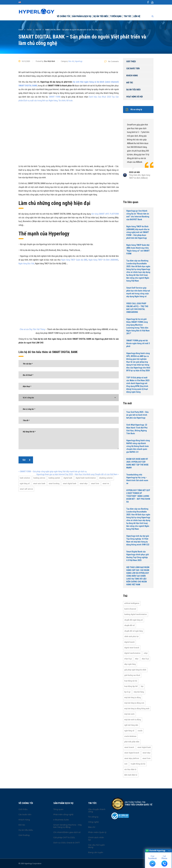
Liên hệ (137, 16)
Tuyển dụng (116, 16)
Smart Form (95, 483)
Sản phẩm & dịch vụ (81, 16)
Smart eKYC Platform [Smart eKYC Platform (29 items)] (132, 758)
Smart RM (106, 483)
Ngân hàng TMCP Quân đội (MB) (74, 260)
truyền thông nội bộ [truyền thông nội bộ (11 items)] (138, 764)
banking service (39, 478)
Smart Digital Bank (70, 483)
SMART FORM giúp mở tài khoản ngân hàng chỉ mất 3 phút (138, 343)
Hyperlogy (79, 61)
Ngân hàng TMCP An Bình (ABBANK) (103, 260)
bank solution (25, 478)
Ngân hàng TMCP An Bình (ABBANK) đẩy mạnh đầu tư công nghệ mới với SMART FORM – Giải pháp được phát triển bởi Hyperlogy (138, 232)
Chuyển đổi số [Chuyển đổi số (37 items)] (130, 625)
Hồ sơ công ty (134, 110)
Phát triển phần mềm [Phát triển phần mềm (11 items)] (132, 742)
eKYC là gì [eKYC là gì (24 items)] (145, 659)
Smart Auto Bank (39, 483)
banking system (54, 478)
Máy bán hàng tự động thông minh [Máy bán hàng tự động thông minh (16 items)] (137, 709)
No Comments (112, 61)
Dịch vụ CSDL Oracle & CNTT (67, 843)
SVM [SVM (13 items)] (126, 764)
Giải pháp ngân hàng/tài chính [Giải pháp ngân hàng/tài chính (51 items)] (135, 670)
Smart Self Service (26, 489)
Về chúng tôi (63, 16)
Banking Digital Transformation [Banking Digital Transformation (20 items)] (136, 614)
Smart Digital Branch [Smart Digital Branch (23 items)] (132, 753)
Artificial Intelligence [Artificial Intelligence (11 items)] (132, 603)
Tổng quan (58, 809)
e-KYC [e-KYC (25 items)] (146, 653)
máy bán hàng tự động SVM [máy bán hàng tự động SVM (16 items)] (134, 703)
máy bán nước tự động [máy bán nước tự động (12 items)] (133, 720)
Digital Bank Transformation (86, 478)
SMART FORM (54, 97)
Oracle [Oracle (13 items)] (140, 731)
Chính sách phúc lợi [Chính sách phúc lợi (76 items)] (131, 636)
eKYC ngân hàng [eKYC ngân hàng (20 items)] (130, 664)
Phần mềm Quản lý (97, 832)
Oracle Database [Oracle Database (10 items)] (130, 736)
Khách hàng (132, 76)
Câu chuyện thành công (97, 810)
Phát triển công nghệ (63, 814)
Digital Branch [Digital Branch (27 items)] (129, 642)
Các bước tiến (133, 69)
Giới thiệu (131, 61)
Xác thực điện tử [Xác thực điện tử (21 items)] (130, 769)
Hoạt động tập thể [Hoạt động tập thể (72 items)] (131, 686)
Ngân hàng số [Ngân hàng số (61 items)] (129, 731)
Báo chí (71, 61)
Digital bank (68, 478)
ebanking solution (106, 478)
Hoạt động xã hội (135, 97)
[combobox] (69, 398)
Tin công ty (93, 817)
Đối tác (130, 83)
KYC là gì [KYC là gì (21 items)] (127, 692)
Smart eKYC (84, 483)
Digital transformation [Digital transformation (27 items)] (132, 653)
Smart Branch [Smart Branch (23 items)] (129, 747)
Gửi (26, 460)
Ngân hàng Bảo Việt (26, 264)
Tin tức (127, 16)
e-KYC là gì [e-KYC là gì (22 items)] (128, 659)
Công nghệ (93, 822)
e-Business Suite (61, 820)
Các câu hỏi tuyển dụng (96, 846)
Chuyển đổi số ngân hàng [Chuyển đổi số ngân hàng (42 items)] (134, 631)
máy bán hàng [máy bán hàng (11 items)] (139, 692)
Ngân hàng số (25, 483)
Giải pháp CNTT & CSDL (64, 837)
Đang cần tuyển (96, 852)
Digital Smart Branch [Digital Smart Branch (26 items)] (132, 648)
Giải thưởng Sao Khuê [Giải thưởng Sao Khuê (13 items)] (132, 675)
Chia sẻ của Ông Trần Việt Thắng (32, 329)
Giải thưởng (24, 835)
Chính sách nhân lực (96, 839)
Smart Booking (54, 483)
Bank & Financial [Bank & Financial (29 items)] (130, 609)
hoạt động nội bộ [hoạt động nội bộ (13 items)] (131, 681)
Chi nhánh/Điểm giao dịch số (67, 832)
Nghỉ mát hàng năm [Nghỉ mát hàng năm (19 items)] (131, 725)
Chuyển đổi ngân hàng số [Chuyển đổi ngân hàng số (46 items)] (134, 620)
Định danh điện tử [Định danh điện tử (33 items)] (131, 775)
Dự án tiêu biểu (101, 16)
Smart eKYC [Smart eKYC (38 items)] (147, 753)
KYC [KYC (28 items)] (142, 686)
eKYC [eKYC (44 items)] (137, 659)
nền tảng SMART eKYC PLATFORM (105, 214)
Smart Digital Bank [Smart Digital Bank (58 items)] (144, 747)
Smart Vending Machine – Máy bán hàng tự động (68, 826)
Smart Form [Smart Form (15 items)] (146, 758)
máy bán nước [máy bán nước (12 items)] (129, 714)
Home (21, 30)
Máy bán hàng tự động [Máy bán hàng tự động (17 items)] (133, 697)
